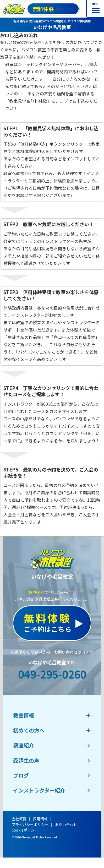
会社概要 (19, 819)
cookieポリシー (25, 830)
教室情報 (24, 715)
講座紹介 (24, 745)
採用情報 (40, 819)
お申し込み (53, 9)
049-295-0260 (52, 674)
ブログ (21, 775)
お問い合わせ (66, 824)
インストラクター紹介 (39, 790)
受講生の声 (26, 760)
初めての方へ (29, 730)
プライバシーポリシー (30, 824)
